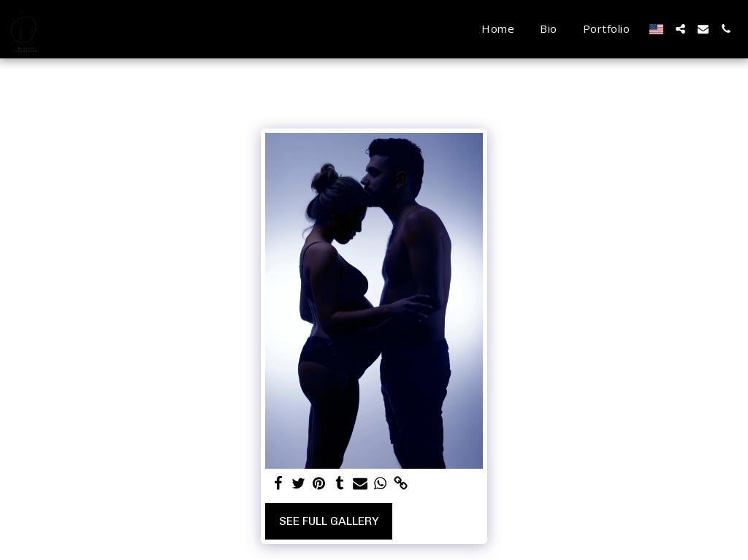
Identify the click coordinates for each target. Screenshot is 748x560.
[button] (680, 29)
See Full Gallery (329, 521)
